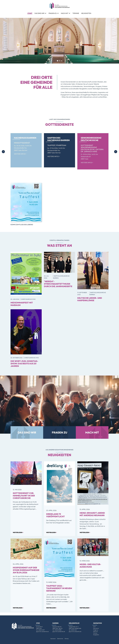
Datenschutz (60, 639)
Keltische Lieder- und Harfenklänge (90, 299)
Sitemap (67, 639)
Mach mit (65, 13)
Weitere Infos (20, 154)
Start (30, 13)
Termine (76, 13)
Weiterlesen (18, 532)
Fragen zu (53, 13)
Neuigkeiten (86, 13)
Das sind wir (39, 13)
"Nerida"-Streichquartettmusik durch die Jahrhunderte (58, 284)
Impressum (53, 639)
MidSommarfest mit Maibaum (22, 304)
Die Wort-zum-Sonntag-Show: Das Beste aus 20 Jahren (24, 364)
